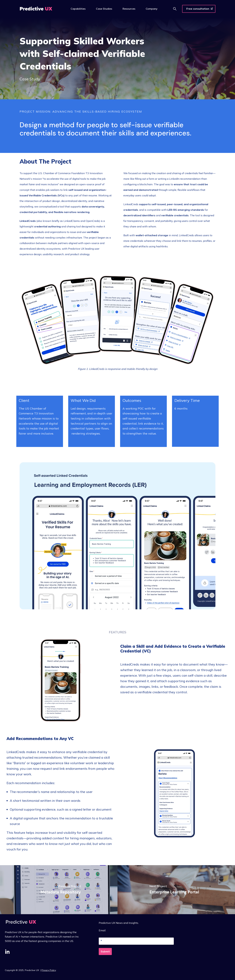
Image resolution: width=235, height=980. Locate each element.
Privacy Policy (49, 970)
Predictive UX (32, 970)
